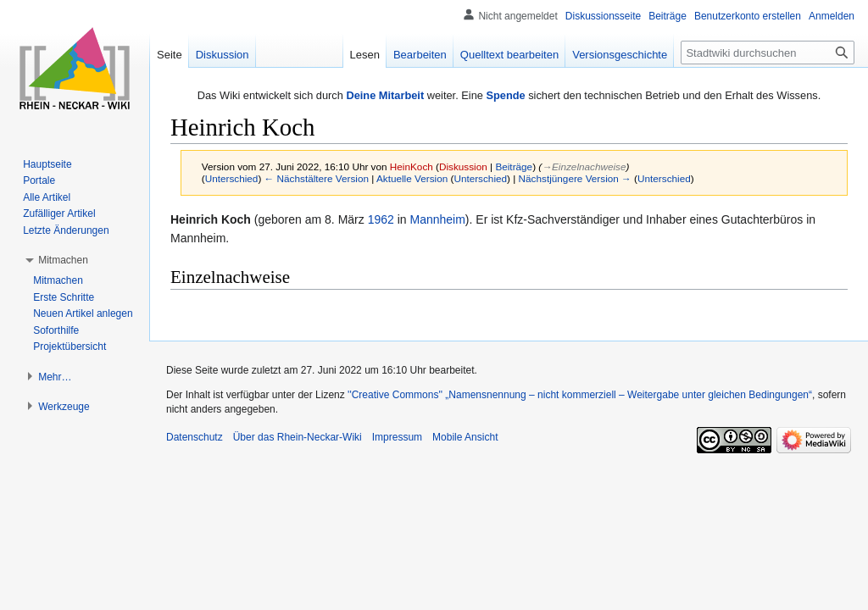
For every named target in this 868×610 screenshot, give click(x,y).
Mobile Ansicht (465, 437)
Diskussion (463, 166)
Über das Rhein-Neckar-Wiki (298, 437)
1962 (381, 219)
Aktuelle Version (412, 178)
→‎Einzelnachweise (584, 166)
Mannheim (437, 219)
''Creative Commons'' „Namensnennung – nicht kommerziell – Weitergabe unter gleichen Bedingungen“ (580, 395)
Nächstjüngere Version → (575, 178)
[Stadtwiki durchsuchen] (768, 53)
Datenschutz (195, 437)
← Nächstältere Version (317, 178)
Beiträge (514, 166)
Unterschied (232, 178)
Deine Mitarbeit (385, 95)
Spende (505, 95)
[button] (63, 260)
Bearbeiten (420, 55)
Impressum (397, 437)
